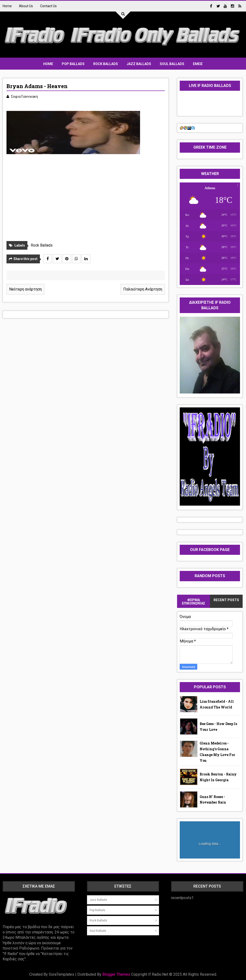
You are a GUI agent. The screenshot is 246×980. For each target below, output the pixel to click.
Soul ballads (98, 931)
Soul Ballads (172, 64)
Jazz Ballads (139, 64)
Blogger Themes (116, 974)
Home (7, 6)
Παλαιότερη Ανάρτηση (143, 289)
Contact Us (48, 6)
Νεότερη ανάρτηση (25, 289)
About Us (26, 6)
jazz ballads (98, 900)
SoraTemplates (61, 974)
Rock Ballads (106, 64)
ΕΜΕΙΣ (198, 64)
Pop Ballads (73, 64)
